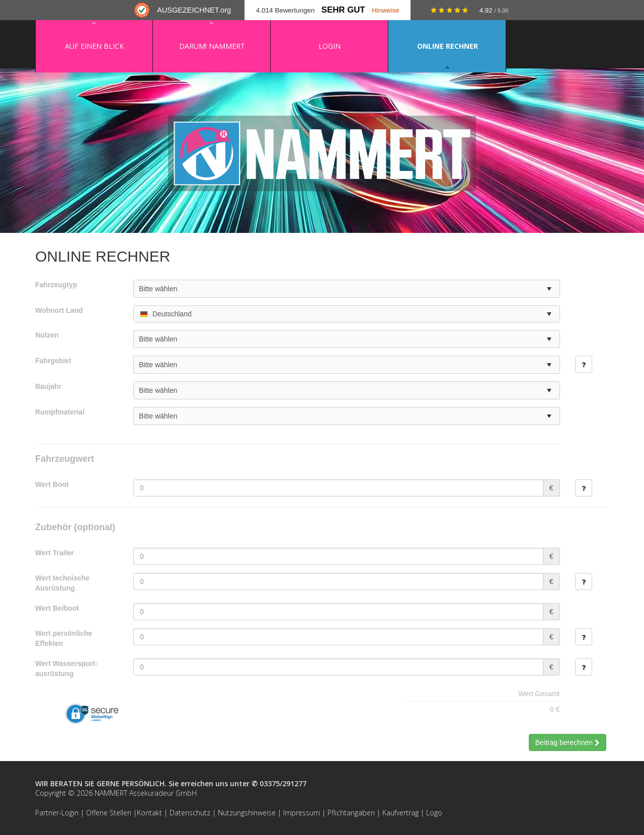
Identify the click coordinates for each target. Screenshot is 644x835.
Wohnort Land (59, 310)
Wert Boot (52, 484)
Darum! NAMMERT (212, 46)
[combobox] (347, 314)
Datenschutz (190, 813)
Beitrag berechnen (568, 742)
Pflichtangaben (351, 813)
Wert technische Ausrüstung (62, 583)
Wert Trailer (55, 553)
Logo (434, 813)
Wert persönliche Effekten (64, 638)
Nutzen (47, 335)
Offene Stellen (109, 813)
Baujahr (48, 386)
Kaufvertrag (400, 813)
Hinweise (386, 10)
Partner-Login (57, 813)
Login (330, 46)
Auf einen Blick (94, 46)
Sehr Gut (343, 10)
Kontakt (149, 813)
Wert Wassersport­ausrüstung (66, 669)
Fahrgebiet (53, 361)
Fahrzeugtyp (56, 285)
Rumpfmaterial (60, 412)
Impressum (302, 813)
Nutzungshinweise (247, 813)
